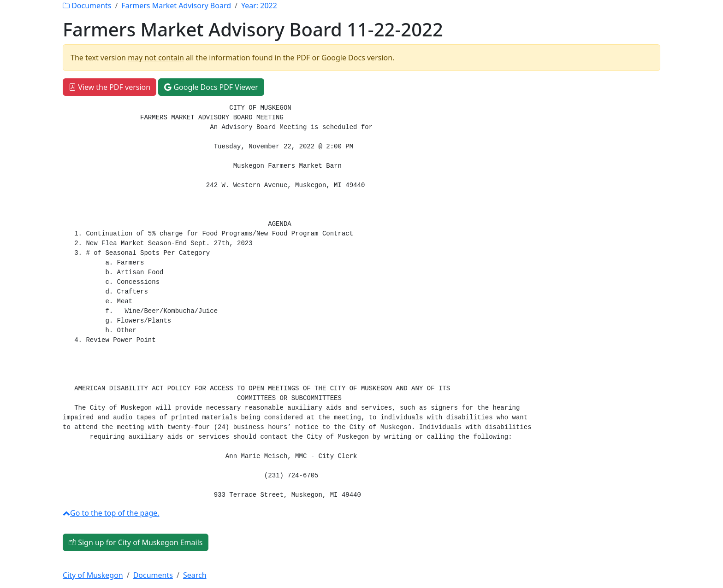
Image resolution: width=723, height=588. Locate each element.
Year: (259, 6)
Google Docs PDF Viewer (211, 87)
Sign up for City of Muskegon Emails (136, 542)
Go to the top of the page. (111, 513)
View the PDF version (110, 87)
